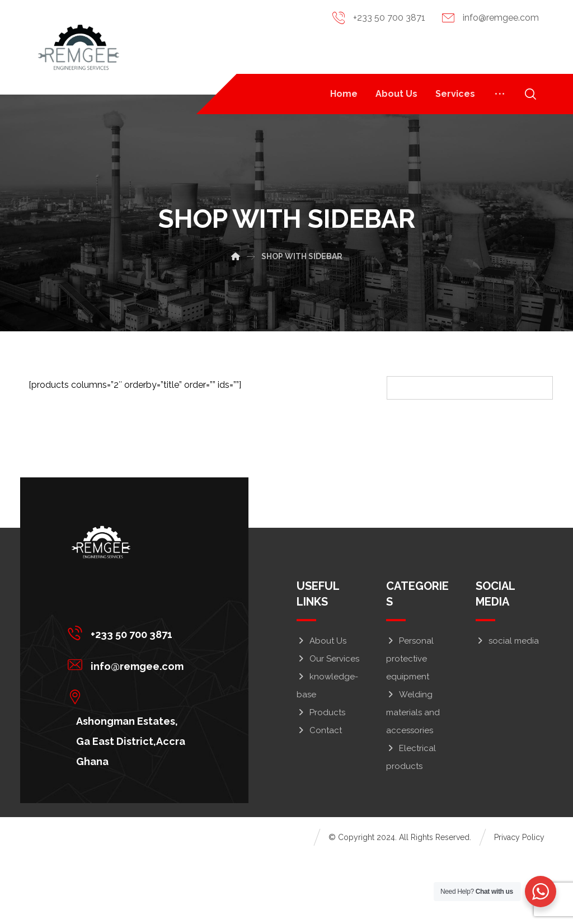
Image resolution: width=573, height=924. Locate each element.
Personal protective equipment (410, 725)
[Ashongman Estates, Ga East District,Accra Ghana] (130, 763)
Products (321, 779)
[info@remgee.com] (130, 731)
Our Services (328, 725)
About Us (321, 707)
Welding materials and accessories (413, 779)
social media (507, 707)
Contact (319, 797)
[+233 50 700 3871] (130, 699)
